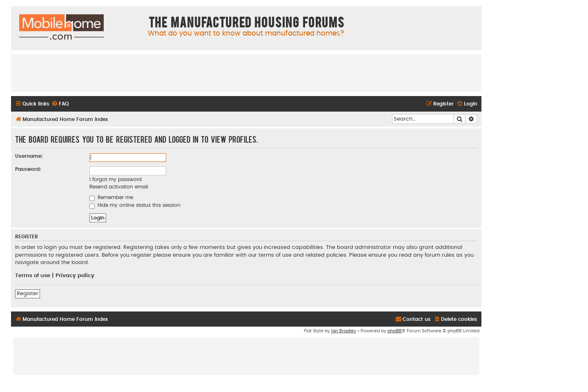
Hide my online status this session (135, 205)
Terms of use (33, 276)
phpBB (395, 331)
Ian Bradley (344, 331)
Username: (29, 156)
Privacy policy (75, 276)
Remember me (111, 197)
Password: (28, 169)
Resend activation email (119, 187)
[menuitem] (60, 104)
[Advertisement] (246, 73)
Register (28, 293)
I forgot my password (116, 179)
